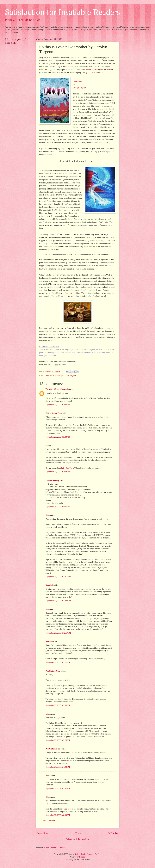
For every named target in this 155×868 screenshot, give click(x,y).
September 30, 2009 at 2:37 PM (58, 788)
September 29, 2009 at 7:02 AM (58, 472)
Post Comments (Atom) (55, 847)
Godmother (77, 82)
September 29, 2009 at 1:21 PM (58, 662)
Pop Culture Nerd (53, 671)
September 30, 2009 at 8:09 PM (58, 815)
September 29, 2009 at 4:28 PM (58, 767)
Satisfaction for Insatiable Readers (62, 12)
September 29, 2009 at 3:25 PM (58, 740)
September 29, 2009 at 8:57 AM (58, 507)
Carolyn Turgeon (79, 88)
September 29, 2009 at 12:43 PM (58, 601)
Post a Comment (49, 821)
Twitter (109, 70)
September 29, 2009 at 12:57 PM (58, 633)
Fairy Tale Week (68, 468)
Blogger (82, 857)
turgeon (73, 376)
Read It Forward (92, 70)
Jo (46, 445)
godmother (65, 376)
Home (78, 833)
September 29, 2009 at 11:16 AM (58, 577)
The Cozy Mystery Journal (57, 389)
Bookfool (49, 585)
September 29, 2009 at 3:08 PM (58, 705)
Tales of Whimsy (52, 480)
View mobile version (78, 839)
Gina (48, 515)
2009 (47, 376)
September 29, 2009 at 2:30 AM (58, 405)
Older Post (114, 833)
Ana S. (48, 776)
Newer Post (42, 833)
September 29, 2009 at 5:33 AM (58, 437)
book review (55, 376)
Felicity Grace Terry (54, 413)
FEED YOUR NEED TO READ (23, 20)
